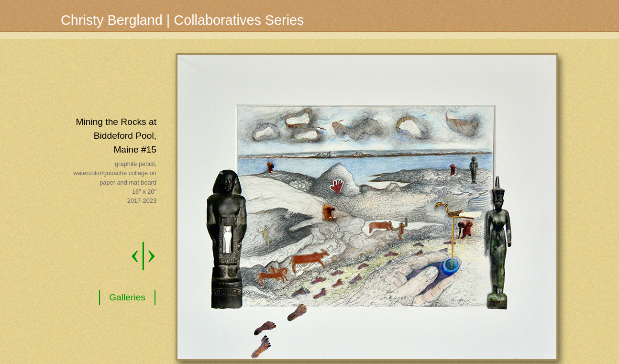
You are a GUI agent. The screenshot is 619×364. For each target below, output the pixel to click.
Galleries (127, 297)
